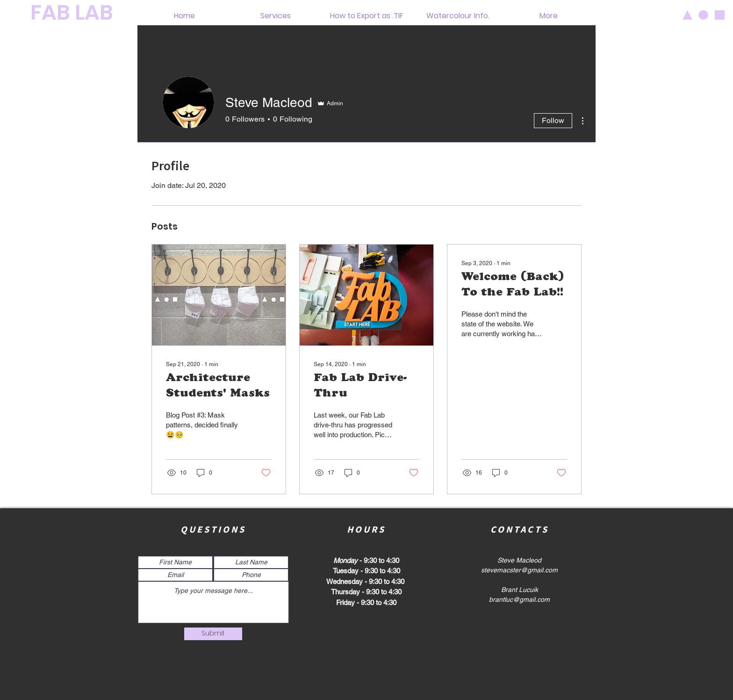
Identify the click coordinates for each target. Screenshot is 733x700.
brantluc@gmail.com (519, 599)
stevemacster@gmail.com (519, 570)
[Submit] (213, 634)
